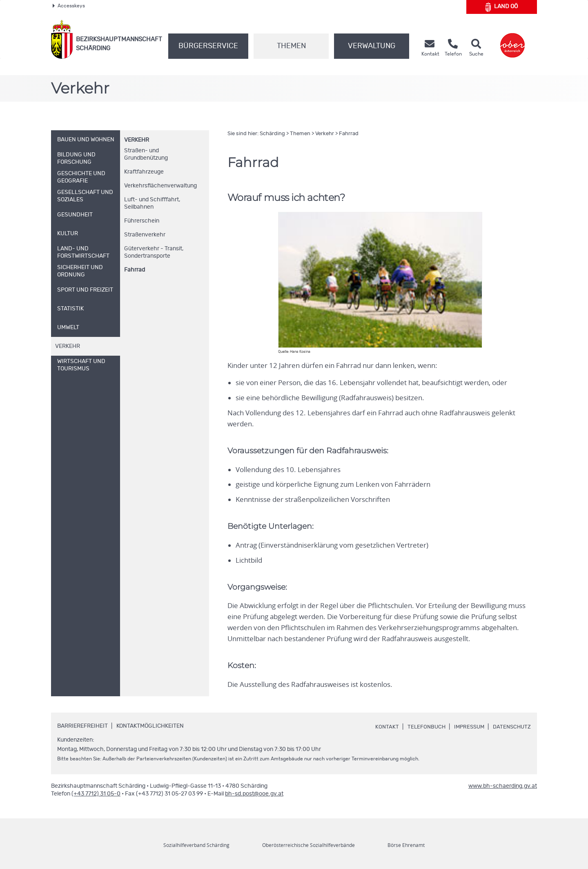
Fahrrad (135, 270)
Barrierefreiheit (82, 726)
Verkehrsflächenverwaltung (160, 186)
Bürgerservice (208, 46)
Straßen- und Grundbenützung (146, 154)
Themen (291, 46)
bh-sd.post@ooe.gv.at (254, 794)
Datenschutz (511, 727)
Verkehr (137, 140)
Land (502, 7)
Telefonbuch (421, 727)
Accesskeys (69, 6)
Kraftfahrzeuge (144, 172)
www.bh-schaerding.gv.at (503, 786)
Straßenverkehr (145, 235)
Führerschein (142, 221)
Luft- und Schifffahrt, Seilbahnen (152, 203)
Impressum (466, 727)
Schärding (272, 134)
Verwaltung (372, 46)
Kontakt (381, 727)
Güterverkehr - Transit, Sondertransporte (154, 252)
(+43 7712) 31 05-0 (96, 794)
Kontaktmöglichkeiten (150, 726)
